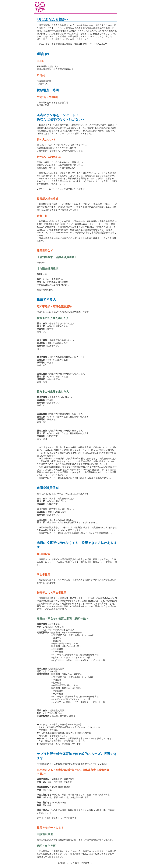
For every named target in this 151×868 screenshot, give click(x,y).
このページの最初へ (82, 863)
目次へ (64, 863)
